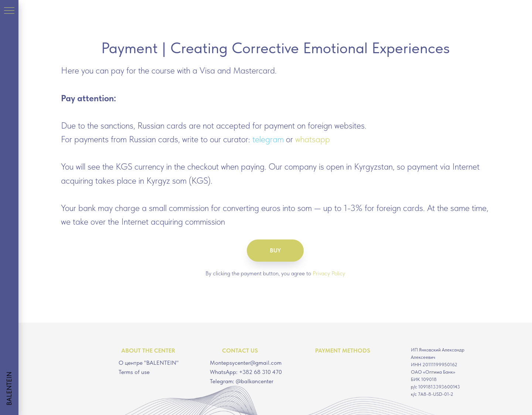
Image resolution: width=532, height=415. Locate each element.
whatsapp (313, 139)
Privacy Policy (329, 273)
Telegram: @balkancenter (242, 381)
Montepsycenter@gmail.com (246, 363)
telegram (268, 139)
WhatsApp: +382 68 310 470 (246, 372)
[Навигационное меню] (9, 11)
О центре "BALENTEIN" (149, 363)
